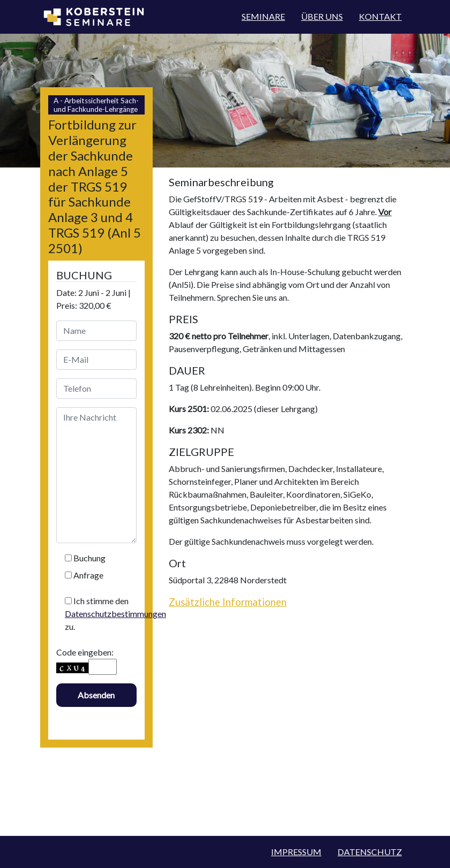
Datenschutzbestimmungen (115, 614)
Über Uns (322, 16)
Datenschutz (370, 852)
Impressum (296, 852)
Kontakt (380, 16)
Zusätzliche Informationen (228, 602)
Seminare (263, 16)
